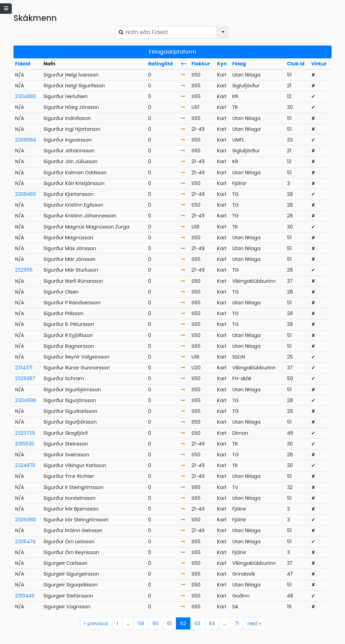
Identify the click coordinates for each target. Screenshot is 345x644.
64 (212, 623)
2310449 (25, 596)
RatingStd (160, 64)
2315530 (25, 444)
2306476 (25, 542)
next (254, 623)
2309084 (26, 140)
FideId (23, 64)
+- (184, 64)
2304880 (26, 96)
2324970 (25, 465)
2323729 (25, 433)
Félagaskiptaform (172, 52)
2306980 (26, 520)
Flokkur (201, 64)
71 (237, 623)
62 (183, 623)
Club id (296, 64)
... (128, 623)
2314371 (24, 368)
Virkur (319, 64)
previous (96, 623)
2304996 (26, 400)
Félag (239, 64)
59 (141, 623)
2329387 (25, 378)
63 (197, 623)
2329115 (24, 270)
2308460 (26, 194)
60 (156, 623)
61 (169, 623)
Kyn (222, 64)
